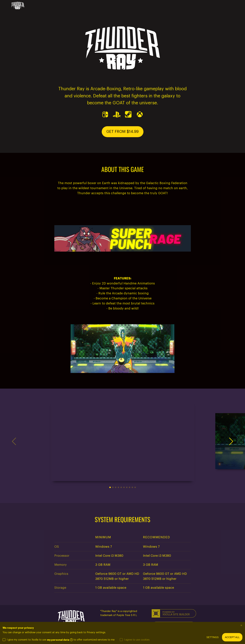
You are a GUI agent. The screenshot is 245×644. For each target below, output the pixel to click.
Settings (212, 637)
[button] (123, 132)
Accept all (232, 637)
